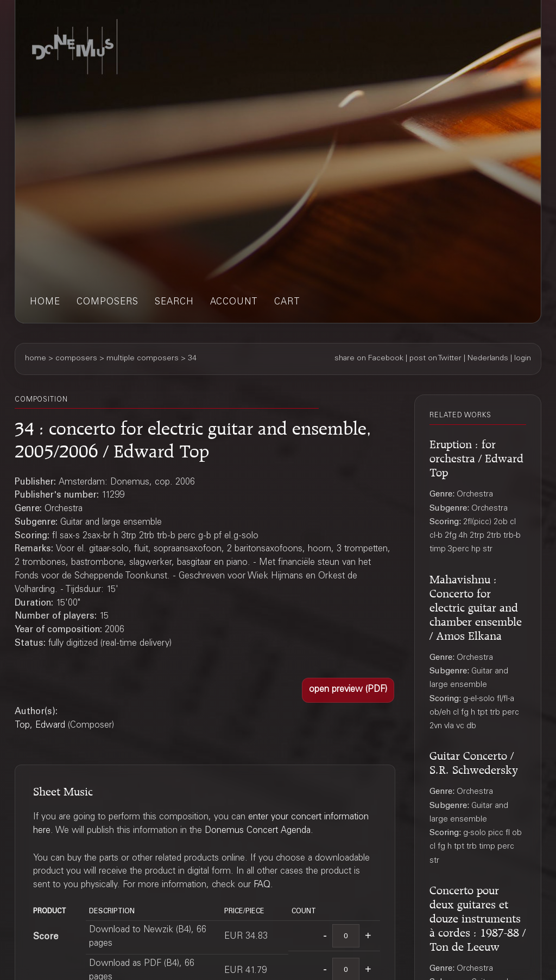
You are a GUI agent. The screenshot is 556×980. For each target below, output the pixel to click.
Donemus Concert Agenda (258, 831)
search (174, 303)
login (523, 359)
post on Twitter (435, 359)
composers (108, 303)
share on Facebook (369, 359)
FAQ (262, 885)
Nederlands (488, 359)
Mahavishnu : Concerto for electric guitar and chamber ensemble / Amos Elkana (476, 606)
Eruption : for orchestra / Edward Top (476, 457)
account (234, 303)
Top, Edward (40, 726)
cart (287, 303)
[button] (348, 690)
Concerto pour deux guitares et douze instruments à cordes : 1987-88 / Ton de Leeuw (478, 917)
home (45, 303)
